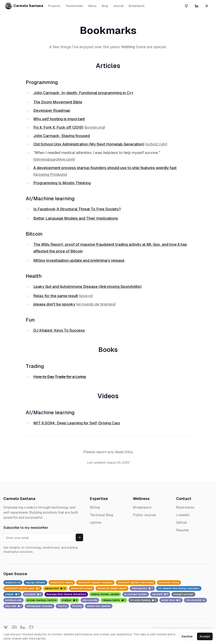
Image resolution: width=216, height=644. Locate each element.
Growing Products (50, 174)
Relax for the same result (56, 296)
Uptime (96, 523)
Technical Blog (101, 515)
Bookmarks (185, 507)
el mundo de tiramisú (96, 304)
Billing (95, 507)
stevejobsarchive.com (54, 159)
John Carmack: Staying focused (62, 136)
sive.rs (86, 296)
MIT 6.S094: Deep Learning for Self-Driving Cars (77, 423)
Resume (182, 530)
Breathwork (137, 6)
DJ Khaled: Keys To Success (59, 330)
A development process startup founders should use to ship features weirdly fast (105, 168)
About (92, 6)
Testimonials (74, 6)
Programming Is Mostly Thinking (62, 183)
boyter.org (95, 127)
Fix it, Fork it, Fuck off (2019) (58, 127)
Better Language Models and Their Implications (76, 218)
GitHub (182, 523)
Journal (118, 6)
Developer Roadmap (52, 110)
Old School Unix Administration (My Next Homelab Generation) (89, 144)
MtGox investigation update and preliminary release (79, 260)
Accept (205, 636)
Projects (54, 6)
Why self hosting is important (59, 119)
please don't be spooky (54, 304)
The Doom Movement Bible (58, 102)
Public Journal (144, 515)
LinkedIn (183, 515)
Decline (187, 636)
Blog (105, 6)
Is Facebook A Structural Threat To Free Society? (77, 209)
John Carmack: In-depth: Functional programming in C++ (83, 93)
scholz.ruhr (156, 144)
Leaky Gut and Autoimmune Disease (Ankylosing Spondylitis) (87, 287)
